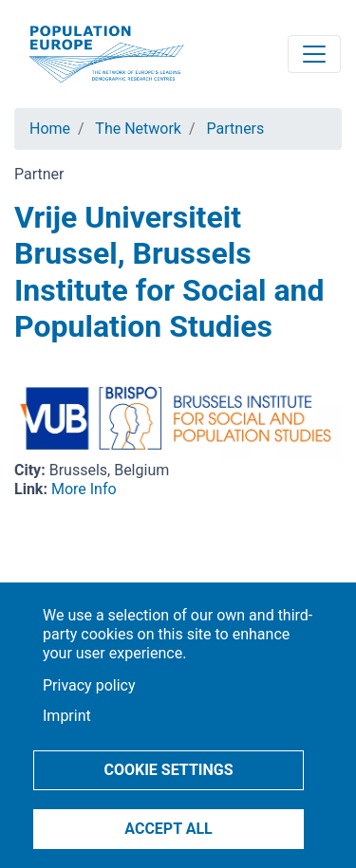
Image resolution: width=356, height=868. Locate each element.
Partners (236, 129)
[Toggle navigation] (314, 54)
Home (50, 129)
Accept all (168, 829)
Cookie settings (168, 770)
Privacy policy (89, 685)
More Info (84, 489)
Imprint (67, 716)
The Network (138, 129)
